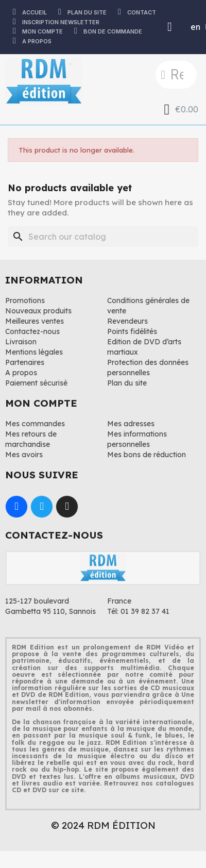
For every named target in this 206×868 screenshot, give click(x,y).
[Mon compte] (170, 27)
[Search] (103, 237)
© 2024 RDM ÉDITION (103, 825)
